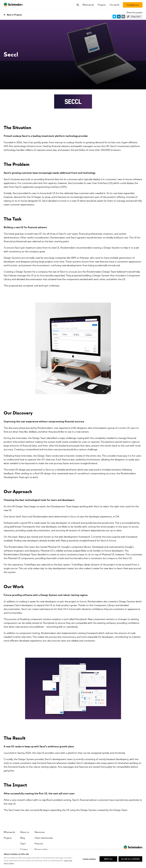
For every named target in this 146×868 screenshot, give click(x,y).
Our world (114, 5)
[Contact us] (133, 5)
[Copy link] (134, 17)
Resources (40, 832)
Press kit (39, 844)
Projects (102, 5)
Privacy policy (41, 849)
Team (23, 844)
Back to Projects (13, 15)
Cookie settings (89, 859)
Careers (24, 849)
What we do (88, 5)
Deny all (108, 859)
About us (25, 832)
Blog (23, 838)
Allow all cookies (130, 859)
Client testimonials (44, 838)
